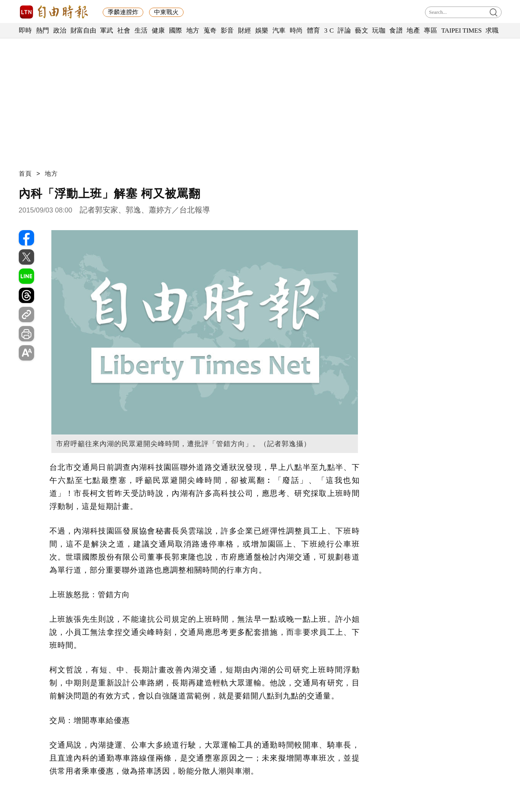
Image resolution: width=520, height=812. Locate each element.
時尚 (296, 30)
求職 (492, 30)
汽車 (279, 30)
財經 (245, 30)
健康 (158, 30)
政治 (60, 30)
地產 (413, 30)
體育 (314, 30)
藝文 (362, 30)
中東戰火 (166, 12)
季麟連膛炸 (123, 12)
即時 (25, 30)
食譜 (396, 30)
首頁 (25, 174)
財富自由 (83, 30)
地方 (193, 30)
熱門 (43, 30)
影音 (227, 30)
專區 (431, 30)
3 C (329, 30)
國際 (176, 30)
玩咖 (379, 30)
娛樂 (262, 30)
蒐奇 (210, 30)
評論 (344, 30)
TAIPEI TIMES (461, 30)
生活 (141, 30)
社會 (124, 30)
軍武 (107, 30)
